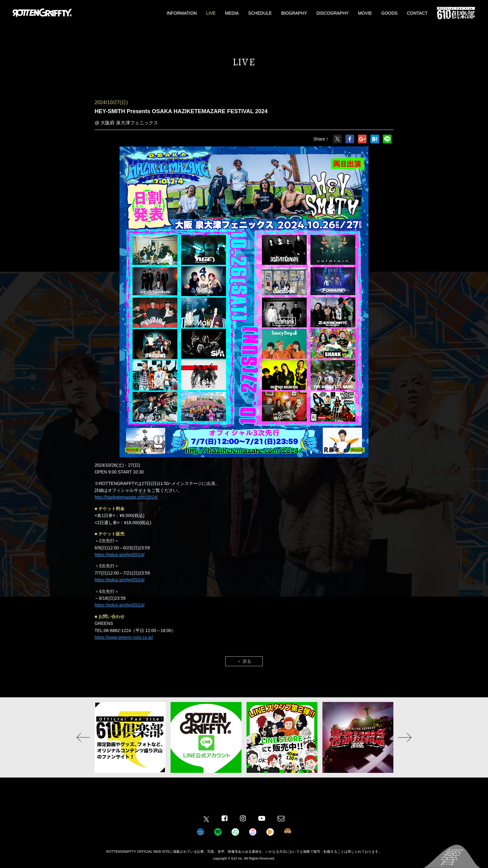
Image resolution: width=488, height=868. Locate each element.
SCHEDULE (260, 13)
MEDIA (232, 13)
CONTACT (417, 13)
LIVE (211, 13)
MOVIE (365, 13)
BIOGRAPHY (294, 13)
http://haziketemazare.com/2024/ (126, 497)
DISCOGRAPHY (333, 13)
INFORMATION (182, 13)
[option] (130, 737)
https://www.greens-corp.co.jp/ (124, 637)
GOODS (389, 13)
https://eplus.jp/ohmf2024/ (120, 555)
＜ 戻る (244, 661)
